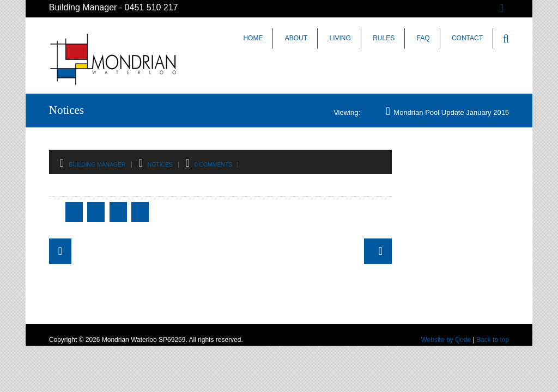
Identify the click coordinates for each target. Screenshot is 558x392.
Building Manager (97, 165)
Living (340, 38)
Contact (467, 38)
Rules (384, 38)
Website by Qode (446, 340)
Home (253, 38)
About (296, 38)
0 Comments (213, 165)
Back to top (493, 340)
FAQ (423, 38)
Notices (160, 165)
